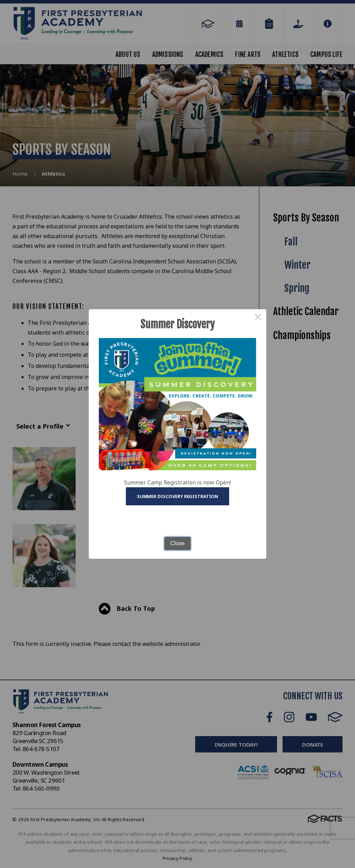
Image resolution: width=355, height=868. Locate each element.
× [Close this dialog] (258, 318)
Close (178, 543)
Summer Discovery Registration (177, 496)
